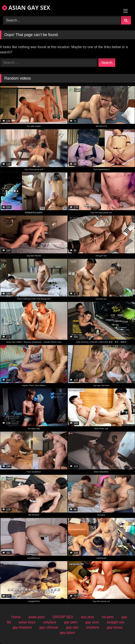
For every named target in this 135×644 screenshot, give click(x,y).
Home (16, 617)
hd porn (108, 617)
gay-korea (115, 627)
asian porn (37, 617)
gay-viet (72, 627)
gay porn (71, 622)
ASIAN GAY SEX (26, 8)
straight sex (116, 622)
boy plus (88, 617)
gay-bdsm (67, 633)
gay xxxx (92, 622)
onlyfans (50, 622)
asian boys (27, 622)
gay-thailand (22, 627)
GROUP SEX (63, 617)
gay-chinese (49, 627)
